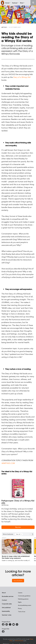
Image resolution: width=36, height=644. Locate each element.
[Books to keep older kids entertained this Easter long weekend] (17, 546)
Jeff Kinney (5, 505)
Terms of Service (19, 641)
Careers (20, 593)
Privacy (20, 608)
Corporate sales (7, 604)
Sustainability (6, 611)
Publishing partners (23, 599)
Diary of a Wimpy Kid (22, 77)
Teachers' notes (7, 615)
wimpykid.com (8, 463)
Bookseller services (8, 596)
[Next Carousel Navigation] (33, 534)
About (4, 593)
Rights (20, 602)
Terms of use (22, 612)
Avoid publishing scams (25, 605)
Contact (4, 600)
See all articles (18, 581)
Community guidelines (24, 596)
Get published (6, 607)
